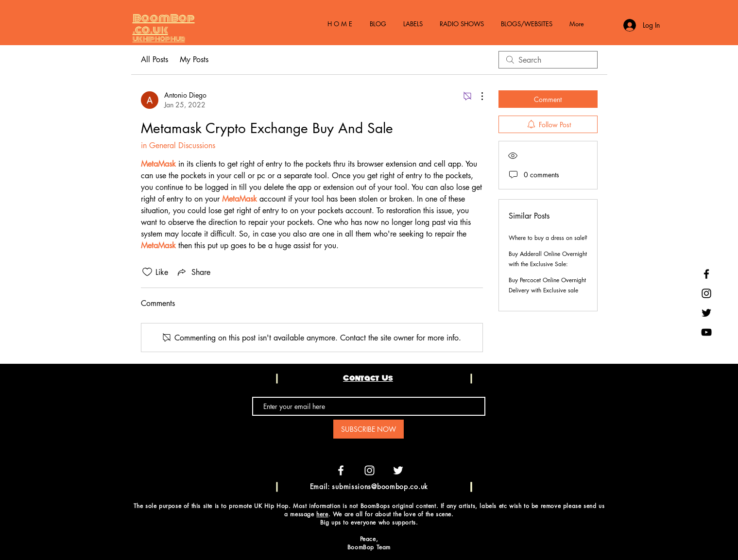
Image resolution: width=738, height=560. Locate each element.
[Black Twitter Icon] (706, 313)
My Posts (194, 59)
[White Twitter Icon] (398, 470)
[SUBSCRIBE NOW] (369, 429)
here (322, 514)
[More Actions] (477, 96)
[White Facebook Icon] (341, 470)
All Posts (154, 59)
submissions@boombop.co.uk (380, 486)
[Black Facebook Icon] (706, 274)
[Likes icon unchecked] (147, 272)
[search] (548, 60)
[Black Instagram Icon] (706, 293)
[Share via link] (193, 272)
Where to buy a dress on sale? (548, 238)
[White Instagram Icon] (369, 470)
